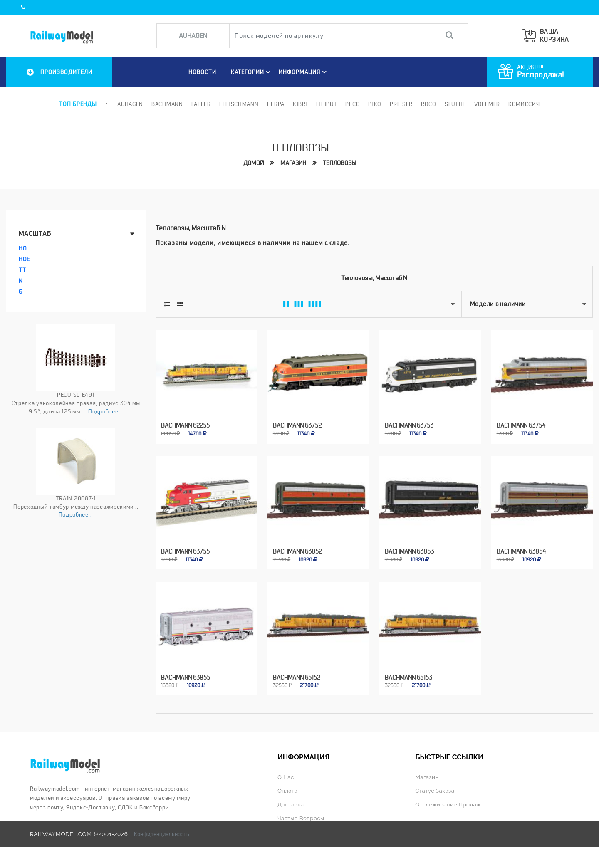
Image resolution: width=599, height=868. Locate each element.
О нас (286, 777)
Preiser (401, 104)
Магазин (293, 163)
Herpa (276, 104)
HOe (24, 259)
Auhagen (130, 104)
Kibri (300, 104)
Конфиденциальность (162, 834)
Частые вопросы (301, 818)
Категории (252, 72)
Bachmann (167, 104)
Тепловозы (339, 163)
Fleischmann (239, 104)
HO (23, 248)
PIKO (375, 104)
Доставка (291, 804)
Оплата (287, 791)
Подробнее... (105, 411)
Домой (254, 163)
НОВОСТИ (202, 72)
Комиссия (524, 104)
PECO (353, 104)
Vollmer (487, 104)
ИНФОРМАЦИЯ (304, 72)
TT (22, 270)
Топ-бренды (78, 104)
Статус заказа (435, 791)
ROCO (429, 104)
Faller (201, 104)
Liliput (327, 104)
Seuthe (455, 104)
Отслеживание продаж (448, 804)
